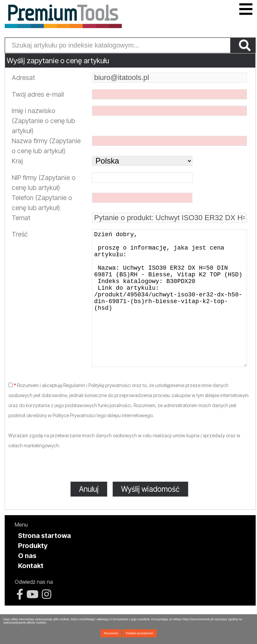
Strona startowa (45, 562)
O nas (27, 582)
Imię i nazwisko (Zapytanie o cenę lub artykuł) (43, 121)
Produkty (33, 572)
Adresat (23, 78)
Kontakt (31, 592)
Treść (20, 234)
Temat (21, 218)
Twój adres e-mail (38, 94)
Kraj (17, 161)
